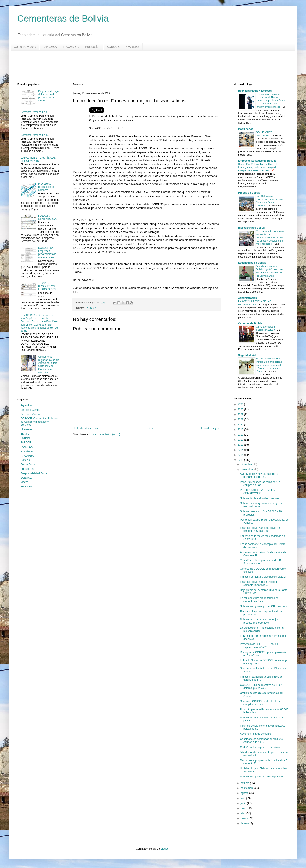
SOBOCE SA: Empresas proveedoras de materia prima (47, 253)
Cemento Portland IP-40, (35, 135)
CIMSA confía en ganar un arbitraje (260, 747)
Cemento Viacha (25, 47)
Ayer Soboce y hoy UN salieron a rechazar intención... (259, 475)
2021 (241, 419)
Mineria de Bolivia (249, 193)
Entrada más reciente (86, 428)
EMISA (25, 434)
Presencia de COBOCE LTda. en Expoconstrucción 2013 (259, 646)
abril (244, 813)
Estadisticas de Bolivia (252, 263)
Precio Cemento (30, 465)
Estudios (26, 438)
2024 (241, 404)
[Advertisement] (147, 67)
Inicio (150, 428)
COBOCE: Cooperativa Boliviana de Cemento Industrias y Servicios (39, 422)
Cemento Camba (30, 410)
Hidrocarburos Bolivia (252, 228)
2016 (241, 445)
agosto (245, 793)
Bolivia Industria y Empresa (255, 91)
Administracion (248, 298)
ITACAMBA (71, 47)
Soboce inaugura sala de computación (262, 777)
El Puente (26, 429)
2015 (241, 450)
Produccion (93, 47)
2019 (241, 430)
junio (244, 803)
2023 (241, 409)
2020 (241, 425)
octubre (245, 783)
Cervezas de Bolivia (250, 323)
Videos (24, 482)
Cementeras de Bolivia (63, 18)
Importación (27, 451)
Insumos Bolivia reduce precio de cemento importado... (259, 583)
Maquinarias (246, 129)
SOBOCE (113, 47)
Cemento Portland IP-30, (35, 112)
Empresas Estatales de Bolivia (257, 161)
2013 (241, 460)
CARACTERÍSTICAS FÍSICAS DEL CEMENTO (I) (38, 159)
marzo (245, 818)
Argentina (26, 405)
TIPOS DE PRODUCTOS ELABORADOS (47, 286)
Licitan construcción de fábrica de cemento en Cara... (259, 600)
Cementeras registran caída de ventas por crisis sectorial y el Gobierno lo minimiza (49, 365)
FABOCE (26, 443)
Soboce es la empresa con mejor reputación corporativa (259, 621)
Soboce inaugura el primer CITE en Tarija (264, 606)
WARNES (133, 47)
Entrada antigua (210, 428)
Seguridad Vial (247, 355)
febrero (245, 823)
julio (243, 798)
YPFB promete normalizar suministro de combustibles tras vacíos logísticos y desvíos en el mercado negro (270, 237)
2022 (241, 414)
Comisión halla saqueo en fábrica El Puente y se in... (261, 562)
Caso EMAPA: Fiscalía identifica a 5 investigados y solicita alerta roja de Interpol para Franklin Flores (258, 167)
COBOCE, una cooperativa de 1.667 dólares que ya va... (261, 686)
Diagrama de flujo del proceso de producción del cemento (48, 96)
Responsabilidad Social (34, 473)
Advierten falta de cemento (256, 734)
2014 (241, 455)
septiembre (248, 788)
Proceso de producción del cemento (47, 187)
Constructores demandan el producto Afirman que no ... (261, 741)
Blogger (165, 849)
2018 (241, 435)
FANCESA (50, 47)
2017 (241, 440)
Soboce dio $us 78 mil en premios (260, 498)
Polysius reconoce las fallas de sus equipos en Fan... (260, 484)
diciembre (247, 464)
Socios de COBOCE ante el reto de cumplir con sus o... (260, 703)
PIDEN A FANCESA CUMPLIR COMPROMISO (258, 492)
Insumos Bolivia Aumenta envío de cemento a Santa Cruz (260, 529)
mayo (244, 808)
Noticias (25, 460)
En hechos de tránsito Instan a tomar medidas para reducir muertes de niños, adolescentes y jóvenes (269, 365)
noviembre (247, 469)
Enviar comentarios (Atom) (105, 434)
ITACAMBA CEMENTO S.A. (48, 217)
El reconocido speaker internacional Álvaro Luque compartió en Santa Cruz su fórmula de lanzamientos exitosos (271, 100)
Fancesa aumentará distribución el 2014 (263, 577)
